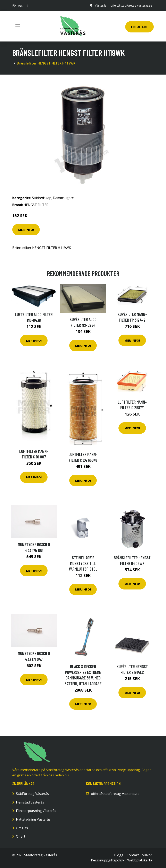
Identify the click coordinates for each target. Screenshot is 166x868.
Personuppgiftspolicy (107, 860)
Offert (21, 836)
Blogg (119, 855)
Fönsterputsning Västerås (36, 811)
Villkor (147, 855)
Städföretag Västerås (32, 794)
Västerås (101, 5)
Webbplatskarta (140, 860)
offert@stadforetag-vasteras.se (131, 5)
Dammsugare (63, 198)
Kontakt (133, 855)
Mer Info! (26, 230)
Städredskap (42, 198)
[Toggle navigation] (18, 26)
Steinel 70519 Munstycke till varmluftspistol (83, 563)
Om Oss (22, 828)
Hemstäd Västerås (30, 802)
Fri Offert (139, 27)
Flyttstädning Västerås (33, 819)
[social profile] (27, 6)
